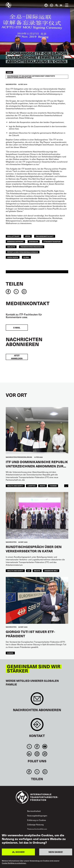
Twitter (29, 746)
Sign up (37, 700)
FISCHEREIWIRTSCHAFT (45, 236)
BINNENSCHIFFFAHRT (15, 242)
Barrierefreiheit (34, 811)
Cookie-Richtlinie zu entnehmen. (14, 863)
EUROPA (10, 653)
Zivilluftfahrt (13, 236)
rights (43, 486)
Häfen (28, 236)
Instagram (37, 754)
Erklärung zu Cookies (37, 820)
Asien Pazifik (13, 257)
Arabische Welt (51, 571)
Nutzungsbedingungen (37, 816)
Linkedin (29, 754)
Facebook (37, 746)
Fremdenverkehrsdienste (32, 247)
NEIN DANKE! (56, 852)
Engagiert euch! (61, 5)
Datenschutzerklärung (37, 829)
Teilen (15, 284)
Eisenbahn (34, 242)
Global (26, 257)
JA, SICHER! (18, 852)
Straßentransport (52, 242)
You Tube (45, 746)
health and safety (15, 486)
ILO (29, 571)
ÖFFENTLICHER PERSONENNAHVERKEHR (23, 252)
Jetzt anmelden (17, 357)
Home (9, 72)
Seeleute (11, 247)
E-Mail (17, 328)
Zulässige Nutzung (35, 824)
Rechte (37, 571)
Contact (37, 726)
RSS (45, 754)
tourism (53, 486)
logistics (31, 486)
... (66, 486)
